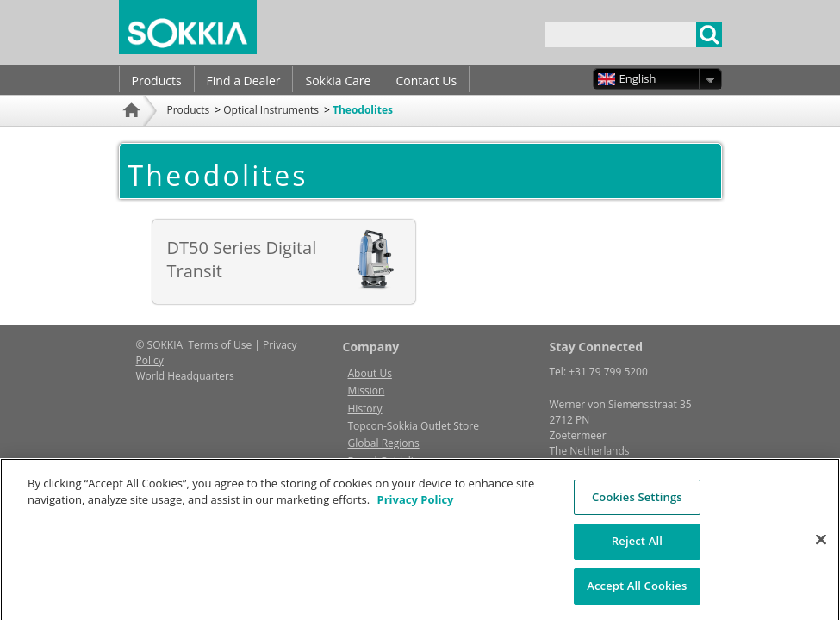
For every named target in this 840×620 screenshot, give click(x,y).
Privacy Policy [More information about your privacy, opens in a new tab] (416, 507)
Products (157, 81)
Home (134, 133)
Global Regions (384, 443)
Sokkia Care (338, 81)
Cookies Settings (637, 505)
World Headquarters (185, 376)
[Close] (821, 547)
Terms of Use (220, 345)
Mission (367, 391)
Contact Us (426, 81)
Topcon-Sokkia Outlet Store (414, 426)
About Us (370, 373)
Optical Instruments (271, 110)
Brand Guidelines (389, 461)
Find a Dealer (244, 81)
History (365, 409)
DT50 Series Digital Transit (242, 259)
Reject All (637, 549)
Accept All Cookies (637, 593)
